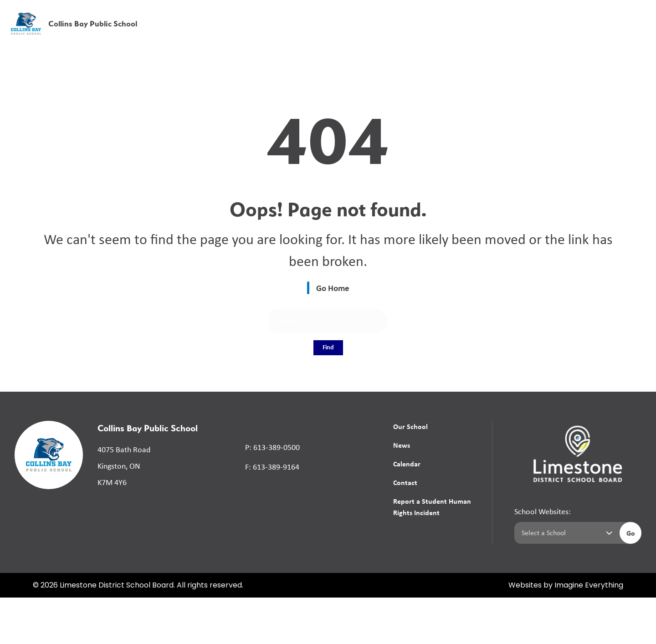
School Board (446, 13)
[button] (506, 13)
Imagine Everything (589, 586)
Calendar (407, 464)
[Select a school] (565, 533)
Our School (410, 426)
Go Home (333, 288)
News (491, 33)
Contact (405, 482)
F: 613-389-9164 (272, 467)
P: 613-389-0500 (272, 447)
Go (631, 533)
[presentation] (639, 26)
